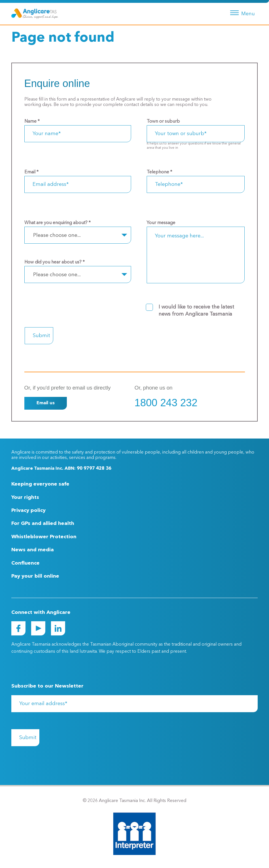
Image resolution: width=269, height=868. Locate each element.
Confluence (25, 563)
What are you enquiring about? (57, 223)
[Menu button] (241, 12)
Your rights (25, 497)
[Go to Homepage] (35, 14)
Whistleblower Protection (44, 537)
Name (32, 122)
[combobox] (78, 235)
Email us (46, 403)
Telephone (159, 172)
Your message (161, 223)
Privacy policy (28, 510)
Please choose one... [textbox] (57, 235)
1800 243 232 (166, 403)
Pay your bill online (35, 576)
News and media (33, 550)
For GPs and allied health (43, 524)
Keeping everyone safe (40, 484)
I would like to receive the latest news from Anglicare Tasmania (196, 311)
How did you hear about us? (55, 262)
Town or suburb (163, 122)
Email (31, 172)
